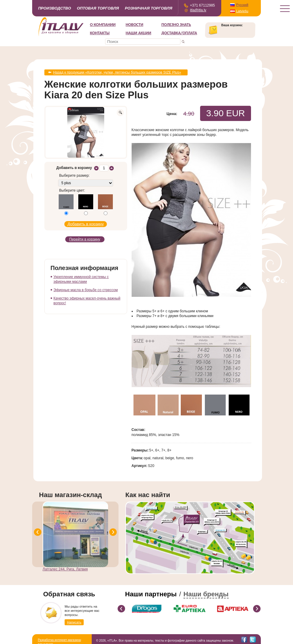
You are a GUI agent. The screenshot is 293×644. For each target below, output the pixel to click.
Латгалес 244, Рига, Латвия (65, 569)
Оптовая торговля (98, 8)
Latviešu (242, 11)
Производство (54, 8)
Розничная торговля (148, 8)
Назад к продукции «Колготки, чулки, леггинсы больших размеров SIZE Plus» (117, 72)
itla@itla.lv (198, 10)
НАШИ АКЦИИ (138, 33)
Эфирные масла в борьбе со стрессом (86, 290)
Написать (74, 622)
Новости (134, 25)
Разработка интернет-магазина (59, 640)
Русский (242, 5)
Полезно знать (176, 25)
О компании (103, 25)
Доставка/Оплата (179, 33)
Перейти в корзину (85, 239)
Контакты (100, 33)
